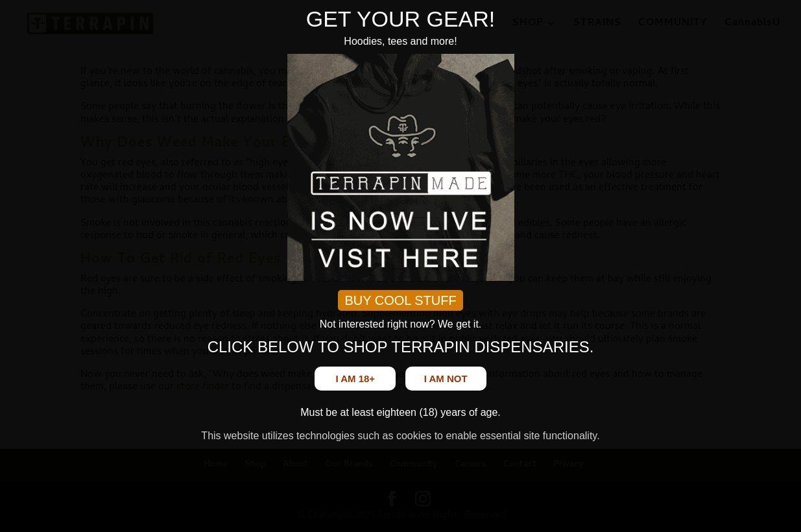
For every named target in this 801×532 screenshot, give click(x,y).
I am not (446, 379)
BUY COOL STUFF (400, 300)
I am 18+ (355, 379)
